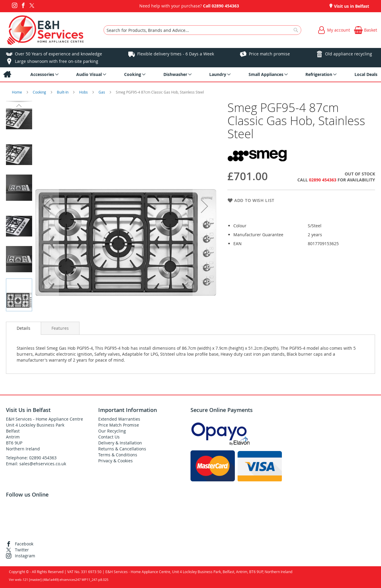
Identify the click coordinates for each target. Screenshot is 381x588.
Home (17, 92)
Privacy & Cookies (115, 461)
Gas (102, 92)
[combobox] (202, 30)
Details (24, 328)
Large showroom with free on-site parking (57, 61)
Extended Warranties (119, 419)
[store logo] (45, 30)
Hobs (84, 92)
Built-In (63, 92)
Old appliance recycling (349, 54)
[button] (47, 206)
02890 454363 (225, 6)
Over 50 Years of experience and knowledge (58, 54)
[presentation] (24, 328)
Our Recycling (112, 431)
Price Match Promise (119, 425)
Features (60, 328)
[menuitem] (7, 74)
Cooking (40, 92)
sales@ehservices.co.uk (43, 464)
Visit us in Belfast (351, 6)
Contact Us (109, 437)
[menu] (190, 74)
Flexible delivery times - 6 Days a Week (176, 54)
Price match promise (269, 54)
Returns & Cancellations (122, 449)
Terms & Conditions (118, 455)
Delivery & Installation (120, 443)
